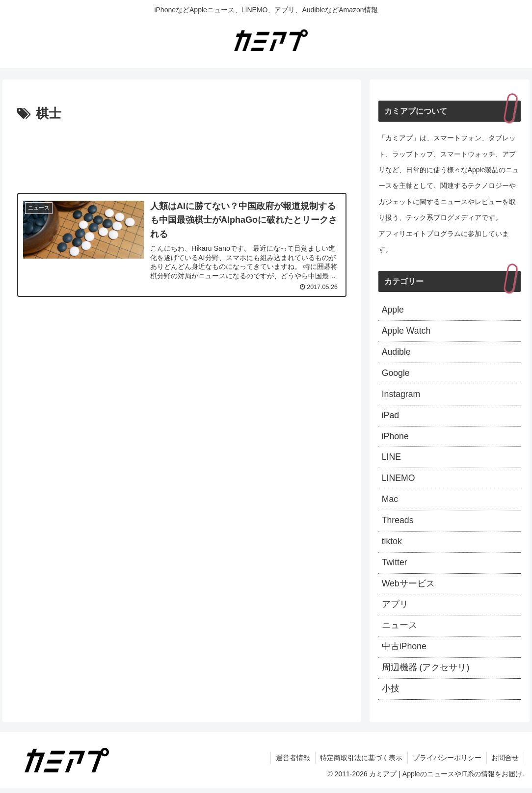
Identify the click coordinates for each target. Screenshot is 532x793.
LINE (392, 459)
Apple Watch (407, 332)
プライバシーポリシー (447, 763)
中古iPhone (404, 651)
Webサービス (409, 587)
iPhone (396, 438)
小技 (391, 693)
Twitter (395, 566)
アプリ (395, 608)
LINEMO (399, 481)
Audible (397, 353)
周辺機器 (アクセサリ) (426, 672)
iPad (391, 417)
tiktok (392, 545)
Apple (393, 310)
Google (396, 374)
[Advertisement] (182, 155)
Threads (398, 523)
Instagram (401, 396)
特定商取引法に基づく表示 (361, 763)
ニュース (399, 630)
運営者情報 (292, 763)
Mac (390, 502)
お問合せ (505, 763)
